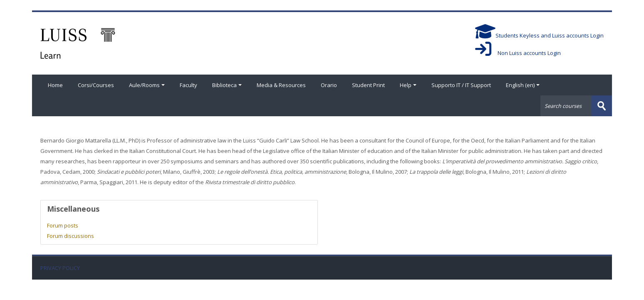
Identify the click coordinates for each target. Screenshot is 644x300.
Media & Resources (281, 85)
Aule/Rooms (147, 85)
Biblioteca (227, 85)
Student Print (368, 85)
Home (55, 85)
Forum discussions (71, 236)
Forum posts (63, 225)
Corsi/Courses (96, 85)
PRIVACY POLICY (60, 268)
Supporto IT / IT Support (461, 85)
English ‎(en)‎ (523, 85)
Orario (329, 85)
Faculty (188, 85)
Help (408, 85)
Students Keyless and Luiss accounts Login (539, 35)
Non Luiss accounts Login (518, 53)
